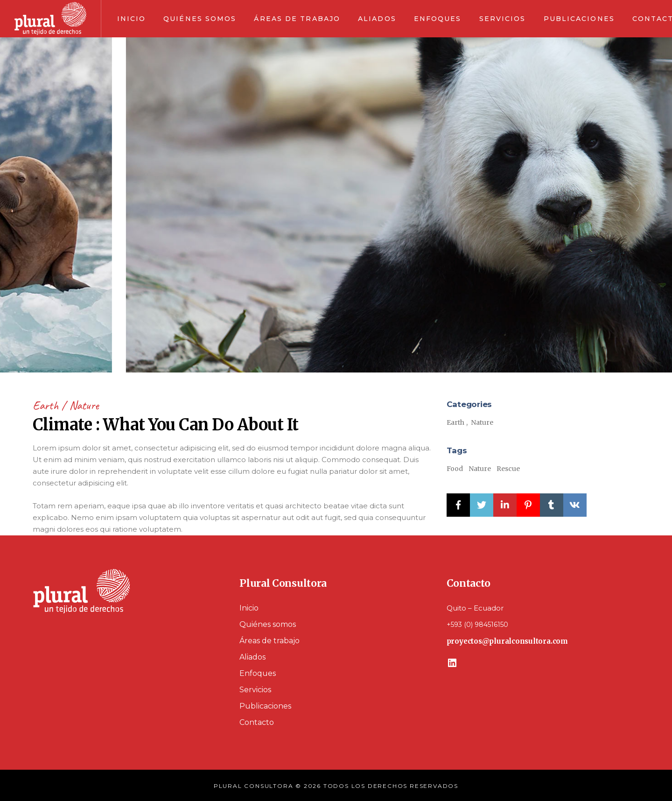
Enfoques (258, 673)
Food (455, 469)
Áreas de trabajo (269, 641)
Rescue (508, 469)
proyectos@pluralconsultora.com (507, 641)
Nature (84, 405)
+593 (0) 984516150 (477, 625)
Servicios (255, 690)
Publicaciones (265, 706)
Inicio (249, 608)
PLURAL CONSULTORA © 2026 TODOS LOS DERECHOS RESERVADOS (336, 786)
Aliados (252, 657)
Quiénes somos (268, 624)
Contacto (257, 722)
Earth (47, 405)
